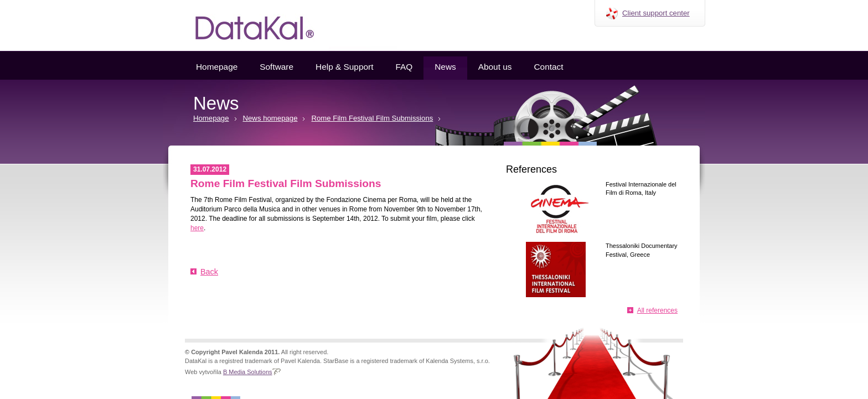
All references (657, 310)
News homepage (270, 118)
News (445, 67)
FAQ (404, 67)
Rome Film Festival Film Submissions (372, 118)
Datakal (246, 25)
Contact (548, 67)
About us (495, 67)
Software (277, 67)
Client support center (656, 13)
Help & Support (344, 67)
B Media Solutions (248, 372)
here (197, 228)
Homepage (217, 67)
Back (209, 272)
